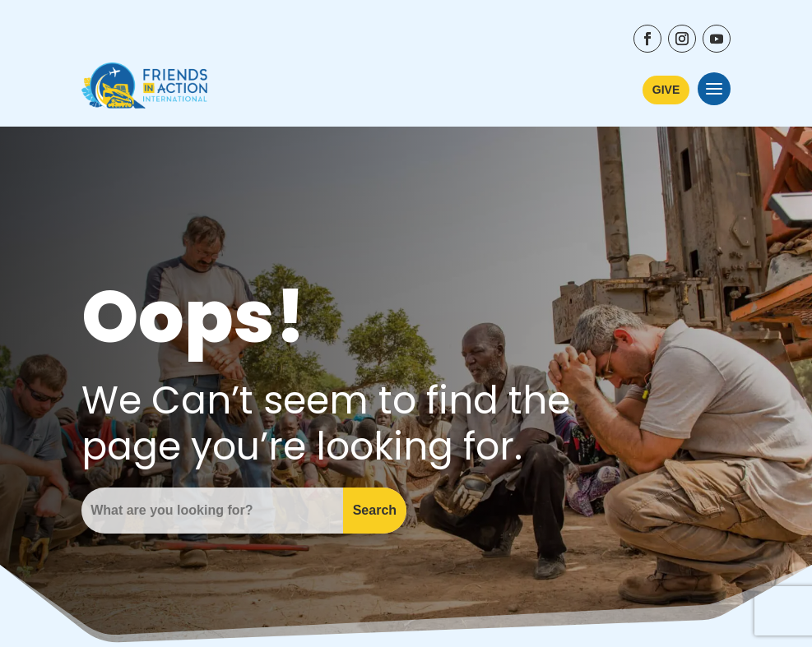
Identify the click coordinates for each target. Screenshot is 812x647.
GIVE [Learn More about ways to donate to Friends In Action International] (666, 90)
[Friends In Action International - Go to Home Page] (144, 89)
